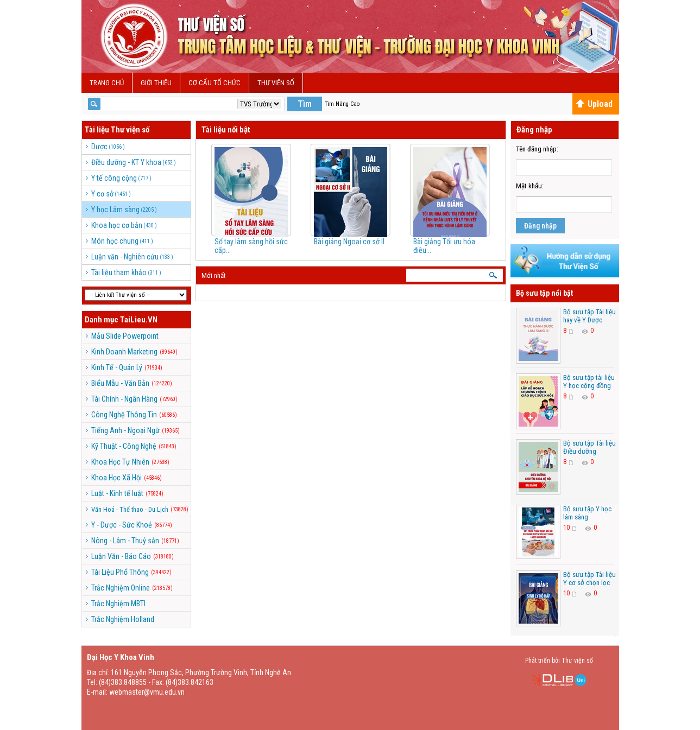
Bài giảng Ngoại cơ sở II (349, 242)
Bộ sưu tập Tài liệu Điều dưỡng (589, 447)
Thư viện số (276, 83)
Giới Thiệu (156, 83)
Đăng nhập (540, 226)
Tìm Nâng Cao (342, 104)
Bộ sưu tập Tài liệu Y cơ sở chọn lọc (589, 579)
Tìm (305, 104)
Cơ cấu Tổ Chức (215, 83)
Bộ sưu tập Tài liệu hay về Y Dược (589, 316)
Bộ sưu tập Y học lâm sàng (587, 513)
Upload (594, 104)
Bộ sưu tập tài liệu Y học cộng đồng (589, 382)
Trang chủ (107, 83)
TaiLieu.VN (139, 320)
